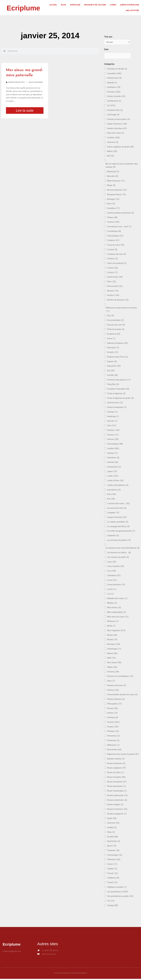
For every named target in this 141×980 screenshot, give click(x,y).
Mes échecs (114, 608)
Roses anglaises (116, 769)
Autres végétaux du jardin (120, 147)
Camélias (113, 209)
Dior (111, 316)
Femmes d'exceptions (119, 380)
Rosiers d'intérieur (117, 810)
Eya (111, 371)
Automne (113, 143)
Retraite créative (116, 760)
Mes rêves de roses (118, 617)
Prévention (113, 737)
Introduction (114, 468)
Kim (111, 500)
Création (112, 259)
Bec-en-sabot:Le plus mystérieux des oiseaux (122, 166)
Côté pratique (115, 236)
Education (113, 348)
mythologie (114, 650)
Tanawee (113, 851)
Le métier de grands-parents (121, 532)
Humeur (113, 435)
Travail (112, 883)
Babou (112, 152)
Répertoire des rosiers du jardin (123, 755)
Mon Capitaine (116, 631)
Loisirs (112, 590)
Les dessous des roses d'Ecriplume (122, 549)
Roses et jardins (116, 778)
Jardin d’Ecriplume (130, 5)
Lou (110, 595)
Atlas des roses (115, 134)
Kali (112, 495)
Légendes (113, 536)
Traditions (113, 879)
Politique (113, 718)
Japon (112, 472)
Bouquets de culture (95, 5)
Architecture (114, 102)
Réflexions (113, 746)
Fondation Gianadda (118, 390)
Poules (113, 727)
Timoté (112, 874)
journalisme (114, 490)
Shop (111, 833)
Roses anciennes (116, 764)
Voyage (113, 906)
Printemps (113, 741)
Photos (112, 709)
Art (111, 106)
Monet (112, 636)
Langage (113, 513)
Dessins (113, 291)
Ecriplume (26, 8)
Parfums (113, 672)
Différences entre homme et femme (121, 310)
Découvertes (115, 287)
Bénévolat (113, 172)
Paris (111, 682)
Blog (63, 5)
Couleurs (113, 241)
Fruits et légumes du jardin (120, 399)
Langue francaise (117, 518)
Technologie (115, 856)
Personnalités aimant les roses (122, 695)
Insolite (113, 449)
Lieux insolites (116, 567)
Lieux (112, 562)
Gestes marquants (117, 408)
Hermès (112, 422)
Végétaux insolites (117, 888)
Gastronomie (115, 403)
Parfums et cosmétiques (120, 677)
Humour (113, 440)
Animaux (114, 93)
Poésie (112, 714)
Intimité (113, 463)
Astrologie (113, 115)
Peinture (113, 691)
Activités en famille (117, 70)
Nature (112, 654)
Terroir (112, 865)
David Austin (115, 278)
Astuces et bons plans (118, 120)
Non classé (114, 663)
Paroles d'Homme (117, 686)
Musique (114, 645)
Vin (111, 902)
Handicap (113, 417)
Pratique (113, 732)
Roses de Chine (116, 773)
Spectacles (114, 842)
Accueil (53, 5)
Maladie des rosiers (117, 599)
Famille (112, 376)
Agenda (112, 83)
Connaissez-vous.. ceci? (119, 227)
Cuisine (113, 269)
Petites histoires (116, 700)
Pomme (113, 723)
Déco (112, 282)
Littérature (114, 576)
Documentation (115, 321)
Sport (112, 847)
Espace (112, 362)
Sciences (113, 824)
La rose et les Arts (117, 509)
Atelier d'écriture (117, 125)
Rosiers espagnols (117, 815)
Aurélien (113, 138)
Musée (112, 640)
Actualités (114, 74)
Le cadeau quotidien (118, 523)
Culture (112, 273)
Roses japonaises (116, 787)
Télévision (114, 860)
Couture (112, 250)
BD (111, 157)
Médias (112, 604)
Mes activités (132, 11)
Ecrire (111, 339)
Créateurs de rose (117, 255)
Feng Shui (113, 385)
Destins (113, 296)
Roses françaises (117, 782)
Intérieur (112, 454)
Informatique (115, 445)
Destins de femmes (118, 301)
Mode (111, 627)
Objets (112, 668)
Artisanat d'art (115, 111)
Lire (111, 572)
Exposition (114, 367)
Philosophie (114, 705)
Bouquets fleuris (116, 195)
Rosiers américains (117, 801)
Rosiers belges (115, 805)
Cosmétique (114, 232)
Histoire (113, 431)
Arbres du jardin (116, 97)
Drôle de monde (116, 330)
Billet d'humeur (116, 182)
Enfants (113, 353)
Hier (112, 426)
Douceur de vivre (116, 326)
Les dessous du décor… (119, 553)
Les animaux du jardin (119, 541)
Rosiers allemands (117, 796)
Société (113, 837)
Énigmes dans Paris (117, 358)
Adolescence (114, 79)
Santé (112, 819)
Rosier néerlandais (117, 792)
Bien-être (113, 177)
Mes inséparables (116, 613)
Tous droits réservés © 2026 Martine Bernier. (71, 974)
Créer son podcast (117, 264)
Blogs (111, 186)
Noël (111, 659)
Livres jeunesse (116, 585)
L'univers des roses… (118, 504)
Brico (111, 204)
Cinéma (113, 223)
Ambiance (114, 88)
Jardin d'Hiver (115, 481)
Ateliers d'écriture (117, 129)
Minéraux (113, 622)
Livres (113, 5)
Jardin (113, 477)
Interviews (113, 458)
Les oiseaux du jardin (118, 558)
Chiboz (112, 218)
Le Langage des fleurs (118, 527)
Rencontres (114, 750)
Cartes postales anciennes (120, 214)
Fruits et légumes (116, 394)
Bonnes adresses (117, 191)
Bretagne (113, 200)
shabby (112, 828)
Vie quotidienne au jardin (120, 897)
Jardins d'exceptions (118, 486)
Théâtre (112, 870)
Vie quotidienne (117, 892)
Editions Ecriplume (117, 344)
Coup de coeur (116, 246)
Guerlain (112, 413)
